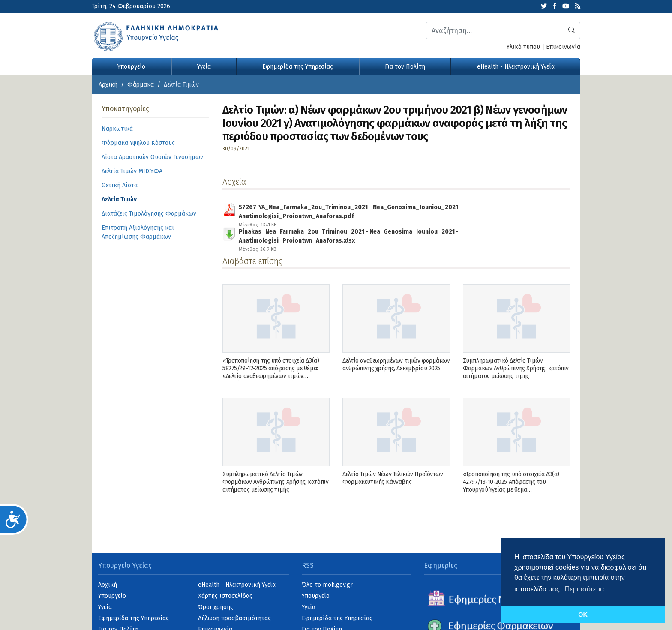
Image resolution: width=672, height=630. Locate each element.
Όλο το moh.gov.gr (327, 585)
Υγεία (204, 67)
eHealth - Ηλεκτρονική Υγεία (516, 67)
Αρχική (108, 85)
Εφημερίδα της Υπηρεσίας (298, 67)
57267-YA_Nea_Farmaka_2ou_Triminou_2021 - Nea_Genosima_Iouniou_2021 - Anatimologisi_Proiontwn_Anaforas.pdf (399, 210)
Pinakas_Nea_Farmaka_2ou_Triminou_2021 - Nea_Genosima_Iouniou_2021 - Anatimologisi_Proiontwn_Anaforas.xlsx (399, 234)
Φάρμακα (141, 85)
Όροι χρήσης (216, 607)
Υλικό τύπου (523, 47)
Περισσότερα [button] (585, 589)
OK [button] (583, 615)
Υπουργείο (131, 67)
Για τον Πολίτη (405, 67)
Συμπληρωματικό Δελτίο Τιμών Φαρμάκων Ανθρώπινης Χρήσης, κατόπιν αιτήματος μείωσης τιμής (516, 368)
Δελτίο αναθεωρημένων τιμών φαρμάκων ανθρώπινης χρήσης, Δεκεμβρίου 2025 (396, 364)
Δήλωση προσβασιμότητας (234, 618)
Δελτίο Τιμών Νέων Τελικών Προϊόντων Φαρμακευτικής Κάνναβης (393, 478)
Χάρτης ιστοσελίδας (225, 596)
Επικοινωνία (563, 47)
